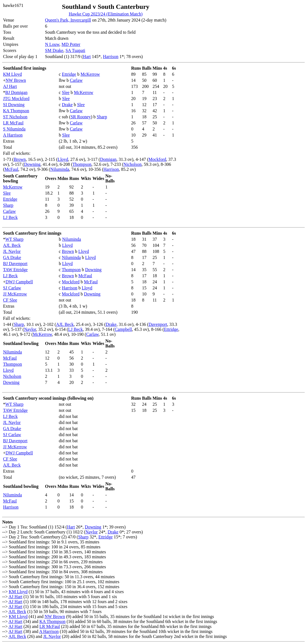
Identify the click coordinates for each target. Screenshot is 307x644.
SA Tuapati (75, 50)
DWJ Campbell (19, 282)
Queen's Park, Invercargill (68, 20)
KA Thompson (16, 111)
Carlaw (76, 80)
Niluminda (60, 169)
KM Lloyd (12, 74)
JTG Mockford (16, 99)
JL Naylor (12, 251)
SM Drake (54, 50)
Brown (20, 159)
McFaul (11, 169)
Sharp (102, 117)
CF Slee (10, 300)
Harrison (111, 57)
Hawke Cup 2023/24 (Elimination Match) (106, 14)
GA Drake (12, 257)
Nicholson (133, 164)
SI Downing (14, 105)
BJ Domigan (16, 92)
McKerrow (90, 74)
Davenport (158, 324)
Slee (66, 92)
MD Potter (71, 44)
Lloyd (63, 159)
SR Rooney (81, 117)
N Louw (52, 44)
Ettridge (69, 74)
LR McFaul (13, 123)
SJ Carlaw (12, 288)
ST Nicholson (15, 117)
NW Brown (16, 80)
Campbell (123, 329)
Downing (32, 164)
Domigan (108, 159)
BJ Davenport (15, 264)
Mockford (157, 159)
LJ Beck (10, 217)
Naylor (30, 329)
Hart (87, 57)
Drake (67, 105)
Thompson (82, 164)
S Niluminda (14, 129)
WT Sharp (14, 239)
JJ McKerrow (15, 294)
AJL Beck (12, 245)
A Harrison (13, 135)
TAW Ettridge (15, 270)
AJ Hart (10, 86)
